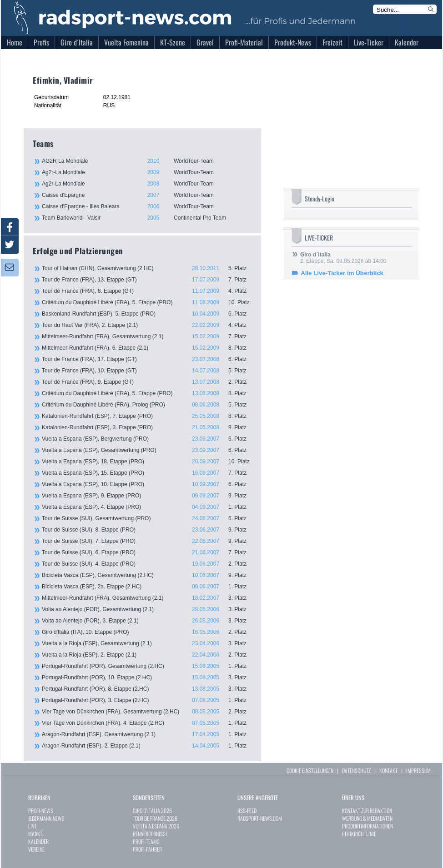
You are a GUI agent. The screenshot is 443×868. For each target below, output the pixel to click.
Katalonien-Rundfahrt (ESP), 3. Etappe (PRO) (147, 427)
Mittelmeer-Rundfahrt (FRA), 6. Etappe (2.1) (147, 348)
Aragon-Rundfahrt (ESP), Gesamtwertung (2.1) (147, 734)
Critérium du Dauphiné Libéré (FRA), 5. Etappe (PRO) (147, 302)
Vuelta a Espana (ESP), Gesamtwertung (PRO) (147, 450)
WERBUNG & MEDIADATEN (367, 818)
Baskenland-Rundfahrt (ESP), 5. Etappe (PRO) (147, 314)
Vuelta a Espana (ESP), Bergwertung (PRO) (147, 439)
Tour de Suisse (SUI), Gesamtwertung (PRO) (147, 518)
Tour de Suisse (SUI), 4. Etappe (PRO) (147, 564)
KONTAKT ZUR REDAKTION (367, 810)
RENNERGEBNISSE (150, 834)
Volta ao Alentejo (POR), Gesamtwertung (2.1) (147, 609)
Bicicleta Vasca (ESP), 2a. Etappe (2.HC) (147, 587)
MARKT (35, 834)
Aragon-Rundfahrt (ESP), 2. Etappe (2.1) (147, 746)
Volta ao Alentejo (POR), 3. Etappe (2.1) (147, 621)
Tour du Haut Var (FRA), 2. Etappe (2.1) (147, 325)
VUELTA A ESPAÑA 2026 (156, 826)
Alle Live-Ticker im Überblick (342, 273)
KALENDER (38, 841)
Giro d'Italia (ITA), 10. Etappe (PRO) (147, 632)
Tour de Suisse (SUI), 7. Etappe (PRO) (147, 541)
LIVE (33, 826)
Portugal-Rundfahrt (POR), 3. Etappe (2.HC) (147, 700)
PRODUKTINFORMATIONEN (367, 826)
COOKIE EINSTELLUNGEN (310, 770)
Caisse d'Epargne (146, 195)
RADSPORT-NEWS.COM (260, 818)
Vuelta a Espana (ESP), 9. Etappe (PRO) (147, 496)
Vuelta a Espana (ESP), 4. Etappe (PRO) (147, 507)
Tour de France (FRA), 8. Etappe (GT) (147, 291)
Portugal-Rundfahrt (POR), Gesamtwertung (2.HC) (147, 666)
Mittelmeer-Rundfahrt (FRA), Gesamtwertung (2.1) (147, 336)
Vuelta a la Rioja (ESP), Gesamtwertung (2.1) (147, 643)
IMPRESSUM (418, 770)
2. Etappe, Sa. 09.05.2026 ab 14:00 (343, 258)
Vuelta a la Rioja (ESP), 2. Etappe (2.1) (147, 655)
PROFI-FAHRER (147, 849)
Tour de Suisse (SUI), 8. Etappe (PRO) (147, 530)
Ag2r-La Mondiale (146, 172)
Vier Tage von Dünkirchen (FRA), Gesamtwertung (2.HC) (147, 712)
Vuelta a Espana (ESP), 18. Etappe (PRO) (147, 462)
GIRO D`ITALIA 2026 (152, 810)
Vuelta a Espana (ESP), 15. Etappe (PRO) (147, 473)
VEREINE (36, 849)
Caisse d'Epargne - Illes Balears (146, 206)
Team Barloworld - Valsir (146, 218)
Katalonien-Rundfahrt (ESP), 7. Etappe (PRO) (147, 416)
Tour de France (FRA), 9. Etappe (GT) (147, 382)
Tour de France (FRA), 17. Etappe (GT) (147, 359)
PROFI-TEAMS (146, 841)
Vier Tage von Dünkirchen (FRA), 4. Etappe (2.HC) (147, 723)
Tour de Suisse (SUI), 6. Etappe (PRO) (147, 552)
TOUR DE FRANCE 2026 (155, 818)
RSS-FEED (247, 810)
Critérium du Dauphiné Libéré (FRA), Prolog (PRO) (147, 405)
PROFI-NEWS (41, 810)
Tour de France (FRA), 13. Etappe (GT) (147, 280)
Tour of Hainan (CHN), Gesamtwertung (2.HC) (147, 268)
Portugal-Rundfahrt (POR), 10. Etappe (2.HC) (147, 677)
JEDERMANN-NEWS (46, 818)
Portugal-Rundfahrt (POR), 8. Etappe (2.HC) (147, 689)
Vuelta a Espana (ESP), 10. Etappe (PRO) (147, 484)
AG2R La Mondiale (146, 161)
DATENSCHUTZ (356, 770)
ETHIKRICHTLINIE (359, 834)
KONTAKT (388, 770)
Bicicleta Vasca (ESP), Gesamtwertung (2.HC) (147, 575)
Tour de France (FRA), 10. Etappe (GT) (147, 371)
